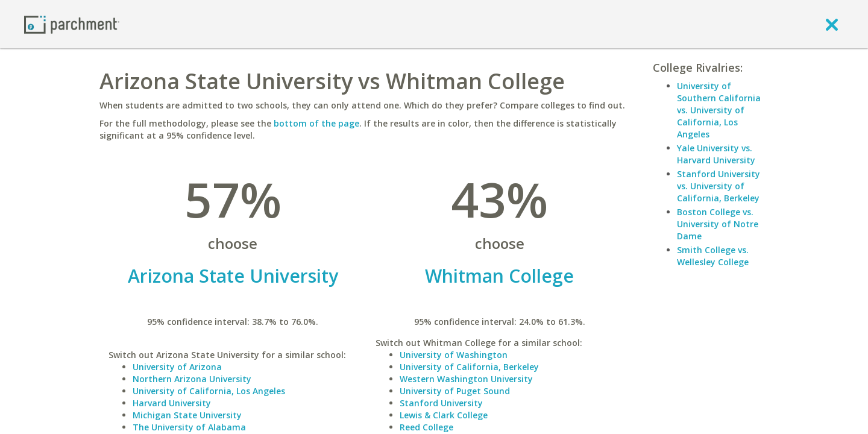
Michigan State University (187, 415)
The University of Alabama (189, 427)
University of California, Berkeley (469, 367)
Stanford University (441, 403)
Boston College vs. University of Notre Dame (718, 224)
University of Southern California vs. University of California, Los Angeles (719, 110)
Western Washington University (466, 379)
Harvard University (172, 403)
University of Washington (454, 355)
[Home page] (72, 24)
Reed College (426, 427)
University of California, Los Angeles (209, 391)
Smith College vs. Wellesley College (713, 256)
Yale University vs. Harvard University (716, 154)
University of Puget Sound (455, 391)
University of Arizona (177, 367)
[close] (832, 24)
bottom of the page (316, 123)
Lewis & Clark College (444, 415)
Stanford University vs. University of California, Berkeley (719, 186)
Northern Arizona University (192, 379)
